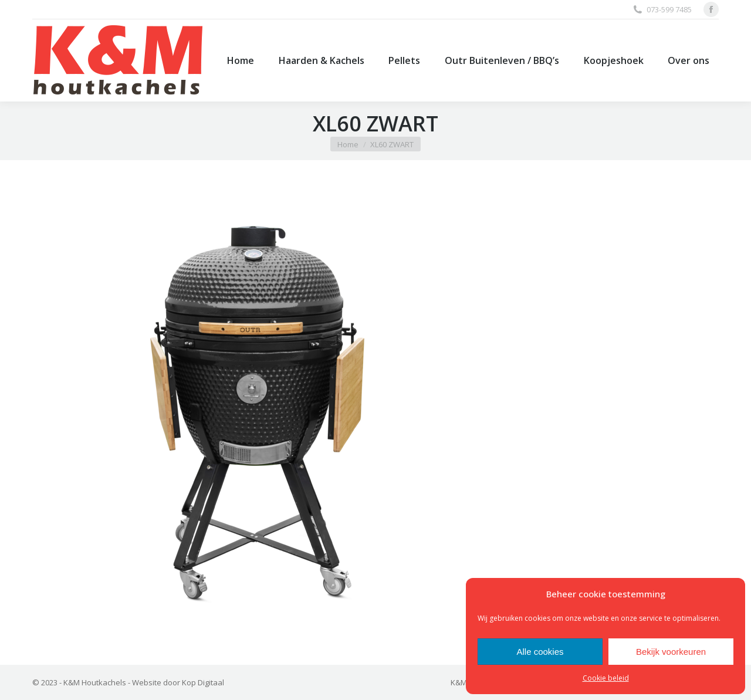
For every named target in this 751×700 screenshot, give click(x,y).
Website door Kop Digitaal (178, 682)
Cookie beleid (606, 678)
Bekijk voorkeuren (671, 652)
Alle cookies (540, 652)
